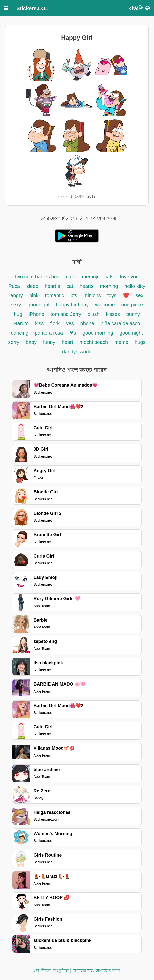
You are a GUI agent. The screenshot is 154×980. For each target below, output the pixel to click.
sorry (14, 342)
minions (92, 295)
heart (67, 342)
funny (49, 342)
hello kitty (135, 286)
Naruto (21, 323)
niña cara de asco (120, 323)
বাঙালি (139, 8)
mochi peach (94, 342)
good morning (99, 333)
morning (110, 286)
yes (70, 323)
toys (112, 295)
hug (18, 314)
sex (140, 295)
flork (55, 323)
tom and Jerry (67, 314)
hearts (87, 286)
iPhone (37, 314)
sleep (32, 286)
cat (70, 286)
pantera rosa (49, 333)
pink (34, 295)
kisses (114, 314)
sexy (16, 305)
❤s (73, 333)
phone (87, 323)
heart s (53, 286)
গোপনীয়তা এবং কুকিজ (51, 971)
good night (131, 333)
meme (121, 342)
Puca (14, 286)
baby (31, 342)
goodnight (39, 305)
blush (94, 314)
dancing (20, 333)
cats (109, 277)
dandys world (77, 352)
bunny (133, 314)
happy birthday (73, 305)
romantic (55, 295)
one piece (132, 305)
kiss (39, 323)
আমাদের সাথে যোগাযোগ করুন (97, 971)
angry (17, 295)
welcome (105, 305)
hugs (140, 342)
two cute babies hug (37, 277)
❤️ (126, 295)
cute (71, 277)
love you (130, 277)
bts (74, 295)
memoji (90, 277)
